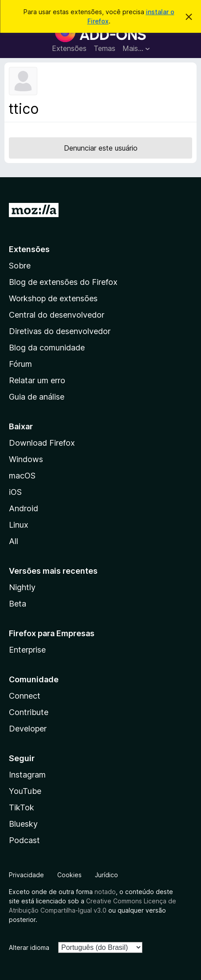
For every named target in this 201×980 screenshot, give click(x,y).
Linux (19, 525)
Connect (25, 696)
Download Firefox (42, 443)
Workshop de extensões (53, 298)
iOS (15, 492)
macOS (22, 476)
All (14, 541)
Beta (18, 604)
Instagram (27, 775)
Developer (28, 729)
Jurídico (106, 875)
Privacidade (26, 875)
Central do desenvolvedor (57, 315)
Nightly (22, 587)
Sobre (20, 266)
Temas (104, 48)
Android (24, 508)
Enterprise (27, 650)
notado (105, 892)
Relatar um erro (37, 380)
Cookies (69, 875)
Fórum (20, 364)
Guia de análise (37, 397)
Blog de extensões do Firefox (63, 282)
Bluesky (23, 824)
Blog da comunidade (47, 348)
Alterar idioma (29, 947)
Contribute (29, 712)
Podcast (24, 840)
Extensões (69, 48)
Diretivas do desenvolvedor (60, 331)
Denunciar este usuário (101, 148)
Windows (26, 459)
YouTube (25, 791)
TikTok (22, 807)
